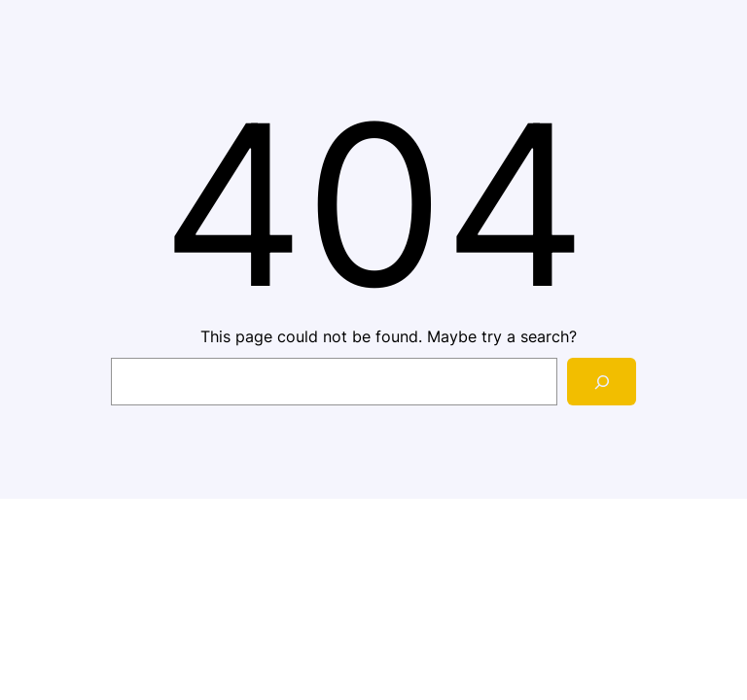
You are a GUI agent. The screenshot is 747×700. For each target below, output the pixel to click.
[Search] (602, 382)
